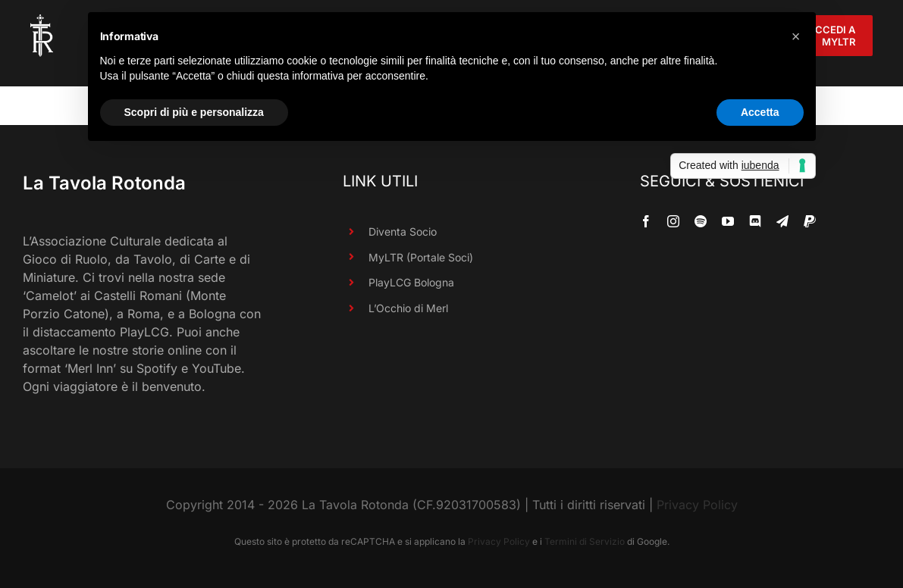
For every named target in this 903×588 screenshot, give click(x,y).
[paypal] (810, 221)
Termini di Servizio (585, 541)
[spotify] (701, 221)
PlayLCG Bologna (411, 282)
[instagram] (673, 221)
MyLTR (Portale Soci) (421, 257)
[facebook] (646, 221)
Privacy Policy (697, 505)
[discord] (755, 221)
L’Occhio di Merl (408, 308)
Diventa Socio (403, 231)
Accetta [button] (760, 112)
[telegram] (782, 221)
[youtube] (728, 221)
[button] (796, 36)
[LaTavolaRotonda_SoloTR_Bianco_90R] (42, 20)
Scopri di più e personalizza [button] (194, 112)
